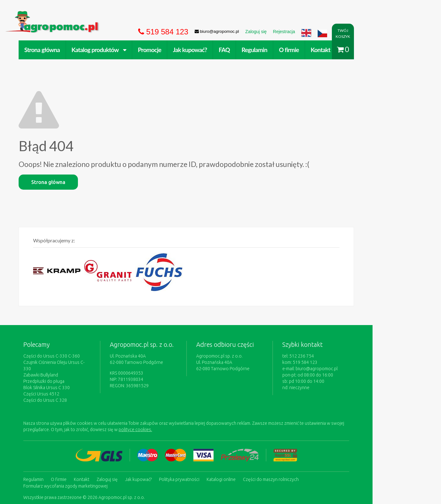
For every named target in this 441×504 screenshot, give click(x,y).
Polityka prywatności (206, 432)
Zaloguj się (134, 432)
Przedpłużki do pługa (71, 335)
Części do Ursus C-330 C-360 (78, 316)
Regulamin (281, 50)
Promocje (176, 50)
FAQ (251, 50)
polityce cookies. (162, 383)
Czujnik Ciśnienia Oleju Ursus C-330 (85, 322)
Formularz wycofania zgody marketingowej (92, 438)
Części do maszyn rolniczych (298, 432)
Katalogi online (248, 432)
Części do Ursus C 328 (72, 353)
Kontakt (347, 50)
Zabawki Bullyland (68, 328)
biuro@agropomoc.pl (354, 328)
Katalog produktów (126, 50)
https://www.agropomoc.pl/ (62, 15)
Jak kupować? (217, 50)
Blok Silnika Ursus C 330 (73, 341)
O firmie (316, 50)
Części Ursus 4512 (68, 347)
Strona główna (69, 50)
